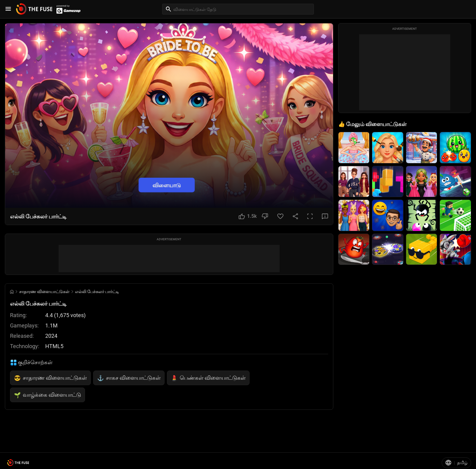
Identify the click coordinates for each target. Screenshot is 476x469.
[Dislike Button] (265, 216)
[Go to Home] (12, 292)
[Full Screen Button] (310, 216)
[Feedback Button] (325, 216)
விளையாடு (167, 185)
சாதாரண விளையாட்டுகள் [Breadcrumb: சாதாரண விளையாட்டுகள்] (44, 292)
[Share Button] (295, 216)
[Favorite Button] (280, 216)
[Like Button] (248, 216)
